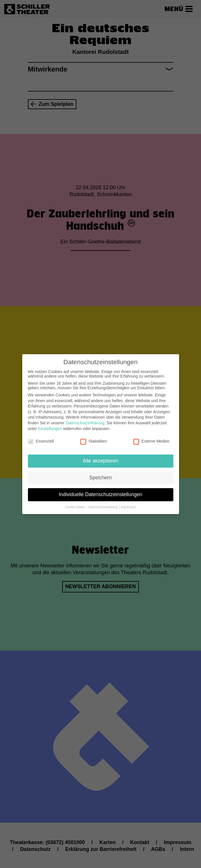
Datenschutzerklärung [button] (103, 502)
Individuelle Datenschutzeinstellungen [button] (101, 489)
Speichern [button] (101, 472)
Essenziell (41, 436)
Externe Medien (151, 436)
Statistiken (94, 436)
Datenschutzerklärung (85, 417)
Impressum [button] (128, 502)
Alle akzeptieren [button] (101, 455)
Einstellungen (50, 423)
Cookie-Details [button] (75, 502)
